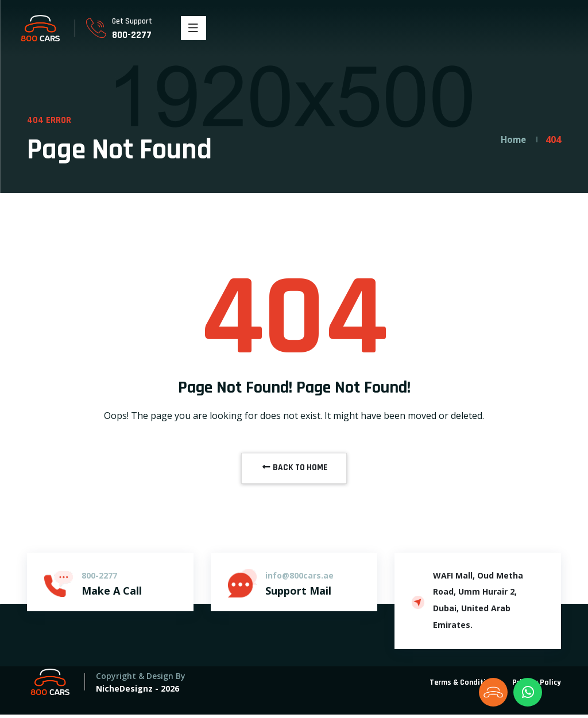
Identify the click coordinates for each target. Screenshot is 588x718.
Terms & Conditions (464, 686)
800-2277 (133, 35)
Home (512, 139)
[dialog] (566, 695)
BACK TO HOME (294, 470)
